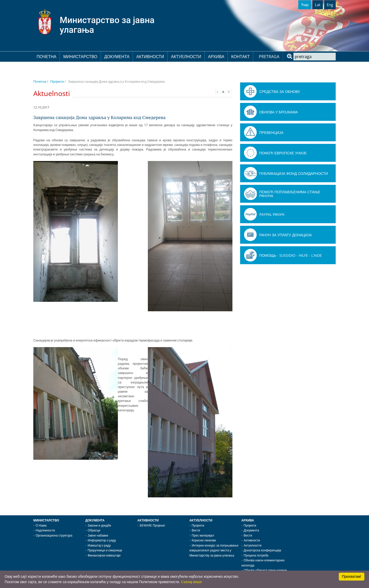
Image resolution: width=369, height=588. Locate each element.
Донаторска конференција (262, 550)
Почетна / (41, 81)
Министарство (80, 57)
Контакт (240, 57)
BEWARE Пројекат (152, 525)
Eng (330, 5)
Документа (117, 57)
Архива (216, 57)
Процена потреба (256, 555)
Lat (318, 5)
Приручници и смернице (105, 550)
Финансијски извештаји (104, 555)
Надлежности (45, 530)
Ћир (305, 5)
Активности (150, 57)
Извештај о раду (99, 545)
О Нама (41, 525)
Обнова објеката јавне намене (265, 570)
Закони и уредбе (99, 525)
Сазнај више (192, 582)
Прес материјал (203, 535)
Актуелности (186, 57)
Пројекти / (58, 81)
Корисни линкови (204, 540)
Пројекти (198, 525)
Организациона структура (54, 535)
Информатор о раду (102, 540)
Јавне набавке (98, 535)
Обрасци (94, 530)
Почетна (47, 57)
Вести (196, 530)
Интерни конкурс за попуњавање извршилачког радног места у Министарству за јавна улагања (214, 550)
